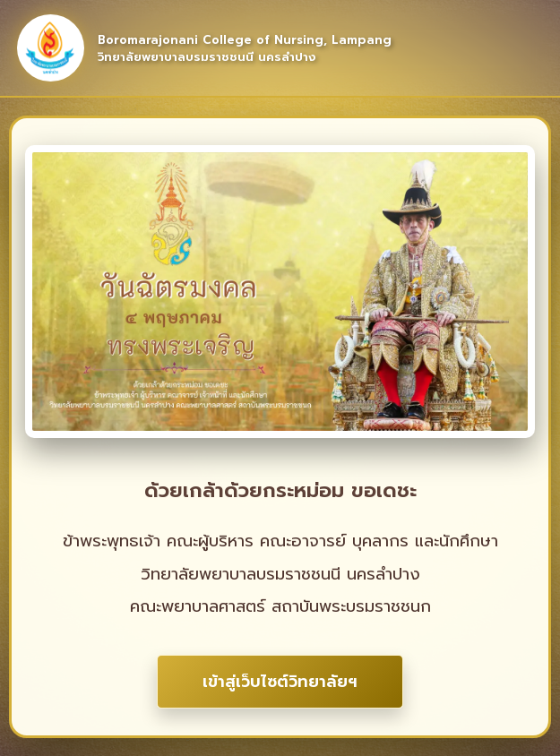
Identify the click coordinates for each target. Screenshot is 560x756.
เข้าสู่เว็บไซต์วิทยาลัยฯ (280, 682)
